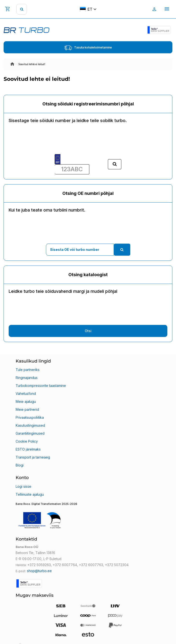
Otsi (88, 331)
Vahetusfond (26, 394)
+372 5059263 (39, 565)
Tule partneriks (28, 370)
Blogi (20, 465)
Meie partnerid (27, 409)
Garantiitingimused (30, 433)
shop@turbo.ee (39, 571)
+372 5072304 (117, 565)
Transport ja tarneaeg (33, 457)
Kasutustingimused (30, 425)
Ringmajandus (27, 378)
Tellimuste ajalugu (30, 494)
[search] (22, 9)
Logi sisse (23, 486)
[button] (88, 517)
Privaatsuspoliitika (30, 417)
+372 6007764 (65, 565)
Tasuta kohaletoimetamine (88, 48)
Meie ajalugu (26, 401)
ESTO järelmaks (28, 449)
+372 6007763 (91, 565)
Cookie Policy (27, 441)
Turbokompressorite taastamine (41, 386)
